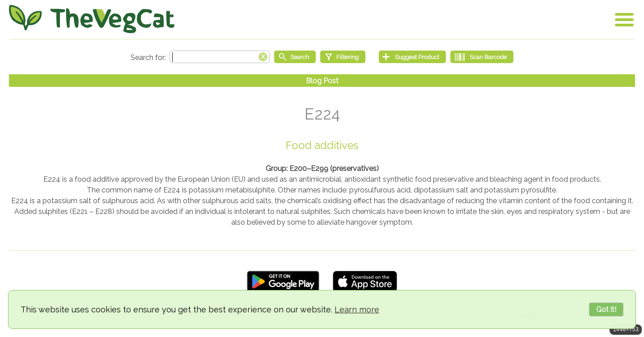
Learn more (357, 309)
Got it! (606, 309)
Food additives (322, 145)
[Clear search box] (263, 56)
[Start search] (295, 57)
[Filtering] (343, 57)
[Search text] (220, 57)
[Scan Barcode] (482, 57)
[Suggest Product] (412, 57)
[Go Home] (92, 19)
